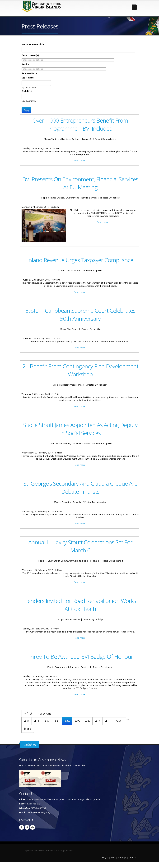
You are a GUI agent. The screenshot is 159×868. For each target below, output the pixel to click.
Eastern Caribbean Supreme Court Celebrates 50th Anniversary (80, 316)
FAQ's (105, 864)
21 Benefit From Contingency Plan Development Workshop (80, 372)
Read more (80, 161)
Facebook (22, 834)
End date (27, 91)
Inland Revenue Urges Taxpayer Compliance (80, 261)
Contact (133, 864)
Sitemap (122, 864)
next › (119, 727)
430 (27, 727)
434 (67, 727)
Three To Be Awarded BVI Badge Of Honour (80, 662)
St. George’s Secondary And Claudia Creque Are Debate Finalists (80, 491)
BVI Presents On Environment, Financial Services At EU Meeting (80, 184)
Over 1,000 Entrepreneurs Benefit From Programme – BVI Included (80, 124)
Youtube (33, 834)
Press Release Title (33, 44)
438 (108, 727)
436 (87, 727)
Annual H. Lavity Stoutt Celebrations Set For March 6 (80, 550)
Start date (28, 78)
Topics (25, 64)
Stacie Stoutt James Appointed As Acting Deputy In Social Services (80, 432)
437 (98, 727)
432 (47, 727)
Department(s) (30, 55)
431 (37, 727)
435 (77, 727)
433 (57, 727)
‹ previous (44, 720)
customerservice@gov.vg (38, 819)
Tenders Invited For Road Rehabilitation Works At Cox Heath (80, 610)
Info (113, 864)
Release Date (29, 73)
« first (28, 720)
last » (28, 735)
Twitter (27, 834)
